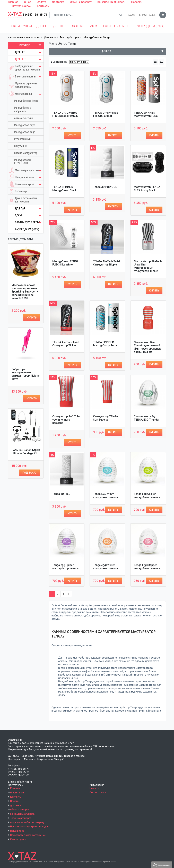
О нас (28, 2)
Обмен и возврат (81, 2)
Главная (13, 2)
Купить (32, 318)
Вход (131, 15)
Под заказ (30, 473)
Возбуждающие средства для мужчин (26, 67)
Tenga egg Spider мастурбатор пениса (65, 567)
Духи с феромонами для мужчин (23, 200)
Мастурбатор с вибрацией (23, 109)
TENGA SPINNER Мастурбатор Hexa (146, 114)
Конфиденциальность (111, 2)
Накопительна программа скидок (29, 827)
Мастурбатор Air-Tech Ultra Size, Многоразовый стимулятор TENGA (148, 266)
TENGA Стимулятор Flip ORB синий (106, 114)
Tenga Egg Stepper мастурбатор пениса (147, 567)
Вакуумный (21, 146)
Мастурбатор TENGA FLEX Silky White (66, 263)
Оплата (41, 2)
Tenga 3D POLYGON (105, 187)
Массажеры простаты (26, 170)
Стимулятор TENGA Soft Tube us (106, 418)
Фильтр (133, 51)
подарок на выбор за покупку (27, 822)
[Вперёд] (69, 594)
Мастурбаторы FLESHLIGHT (23, 162)
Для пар (78, 26)
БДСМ (93, 26)
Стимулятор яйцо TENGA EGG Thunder (147, 418)
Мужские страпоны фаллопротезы (23, 85)
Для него (60, 26)
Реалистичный (22, 139)
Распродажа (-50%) (150, 26)
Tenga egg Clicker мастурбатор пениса (147, 495)
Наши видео (17, 831)
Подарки (137, 2)
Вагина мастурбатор (26, 153)
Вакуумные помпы (26, 77)
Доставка (58, 2)
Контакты (43, 6)
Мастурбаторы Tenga (97, 37)
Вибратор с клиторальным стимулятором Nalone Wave (25, 374)
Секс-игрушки (21, 26)
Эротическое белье (116, 26)
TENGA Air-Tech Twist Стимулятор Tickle (66, 344)
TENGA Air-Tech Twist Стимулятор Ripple (107, 263)
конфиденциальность (22, 814)
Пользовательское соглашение (28, 835)
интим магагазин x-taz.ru (24, 37)
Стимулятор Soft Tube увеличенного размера (66, 420)
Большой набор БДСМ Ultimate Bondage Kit (26, 452)
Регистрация (147, 15)
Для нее (42, 26)
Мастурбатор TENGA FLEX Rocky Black (147, 189)
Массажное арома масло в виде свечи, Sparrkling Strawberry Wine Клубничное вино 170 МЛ (25, 292)
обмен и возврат (20, 810)
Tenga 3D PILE (61, 494)
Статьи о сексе (98, 792)
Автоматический (24, 118)
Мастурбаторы (70, 37)
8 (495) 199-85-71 (35, 15)
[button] (162, 865)
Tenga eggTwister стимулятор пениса (106, 567)
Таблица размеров (21, 818)
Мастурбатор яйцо (25, 132)
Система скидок (21, 6)
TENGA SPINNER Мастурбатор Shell (64, 189)
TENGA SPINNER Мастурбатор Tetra (105, 344)
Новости (94, 788)
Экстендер (17, 191)
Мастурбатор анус (24, 125)
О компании (17, 793)
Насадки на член (26, 177)
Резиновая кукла (26, 184)
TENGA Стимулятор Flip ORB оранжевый (65, 114)
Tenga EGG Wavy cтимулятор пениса (106, 495)
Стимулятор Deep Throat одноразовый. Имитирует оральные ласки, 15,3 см (148, 347)
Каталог (30, 45)
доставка (16, 805)
